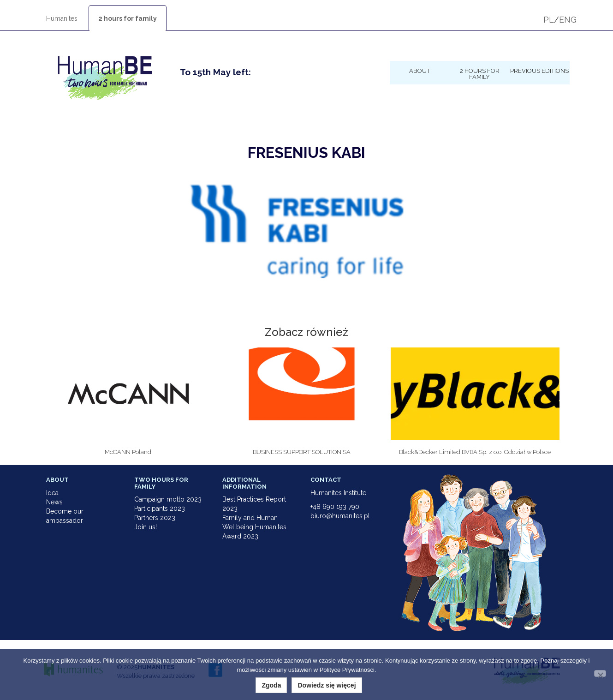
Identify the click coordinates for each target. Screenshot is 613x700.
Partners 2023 (155, 518)
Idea (52, 493)
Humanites (62, 18)
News (54, 502)
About (420, 71)
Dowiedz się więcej (327, 685)
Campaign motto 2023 (168, 499)
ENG (568, 20)
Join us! (146, 527)
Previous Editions (539, 71)
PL (549, 20)
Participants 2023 (160, 509)
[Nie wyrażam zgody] (600, 673)
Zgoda (271, 685)
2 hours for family (128, 18)
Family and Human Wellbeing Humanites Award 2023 (254, 527)
